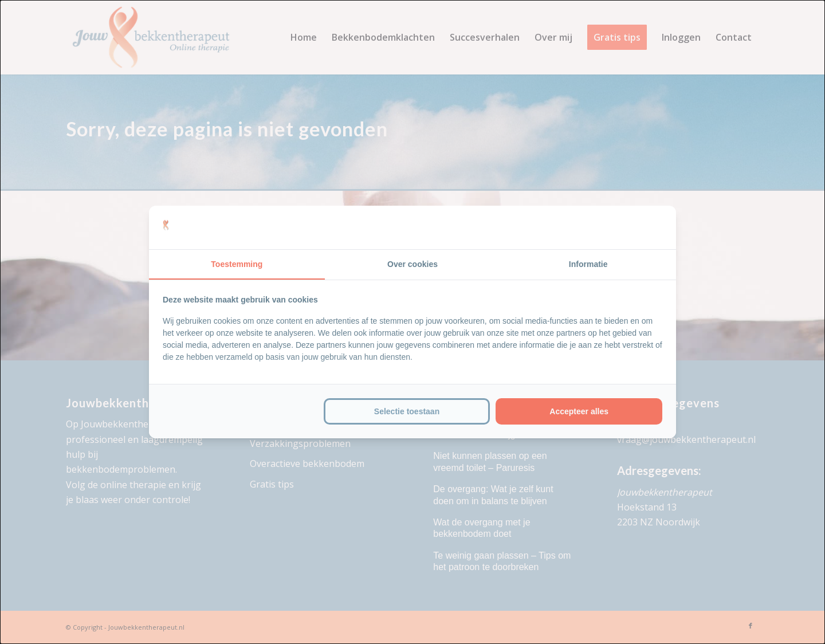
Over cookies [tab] (412, 264)
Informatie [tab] (588, 264)
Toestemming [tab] (237, 264)
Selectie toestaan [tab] (407, 411)
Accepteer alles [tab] (579, 411)
